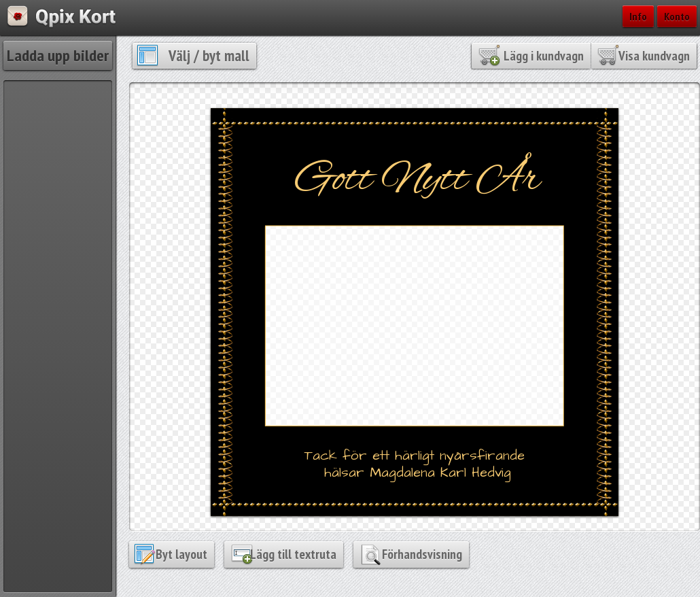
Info (638, 16)
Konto (677, 16)
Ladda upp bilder (58, 55)
